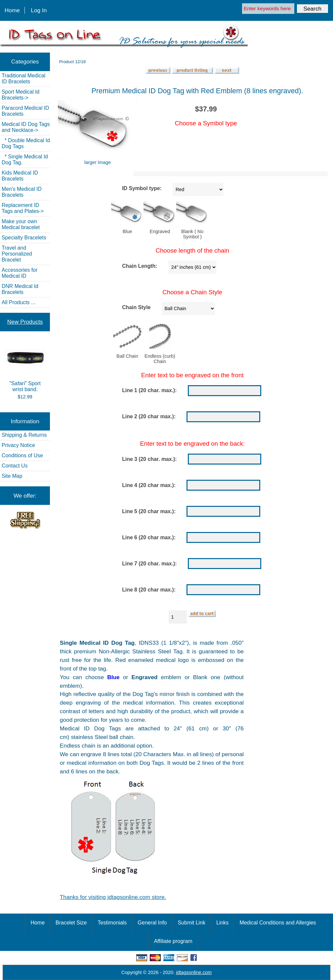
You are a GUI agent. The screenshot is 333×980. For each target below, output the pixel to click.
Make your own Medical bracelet (21, 224)
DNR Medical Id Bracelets (20, 289)
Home (12, 10)
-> (26, 127)
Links (222, 923)
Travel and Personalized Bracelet (17, 254)
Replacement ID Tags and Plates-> (23, 208)
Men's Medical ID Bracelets (22, 192)
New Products (25, 322)
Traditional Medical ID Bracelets (23, 79)
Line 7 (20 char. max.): (149, 564)
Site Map (12, 476)
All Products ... (19, 302)
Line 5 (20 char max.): (149, 511)
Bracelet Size (71, 923)
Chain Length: (140, 266)
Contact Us (15, 466)
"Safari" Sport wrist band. (25, 367)
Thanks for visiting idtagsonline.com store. (113, 897)
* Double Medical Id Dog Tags (26, 143)
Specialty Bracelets (24, 238)
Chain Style (136, 307)
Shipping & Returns (24, 435)
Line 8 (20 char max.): (149, 590)
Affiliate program (173, 941)
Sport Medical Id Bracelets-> (21, 95)
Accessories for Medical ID (20, 273)
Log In (39, 10)
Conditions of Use (22, 455)
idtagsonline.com (194, 972)
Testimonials (112, 923)
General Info (152, 923)
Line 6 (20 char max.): (149, 537)
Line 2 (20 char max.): (149, 416)
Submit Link (191, 923)
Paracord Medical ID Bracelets (25, 111)
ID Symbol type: (142, 188)
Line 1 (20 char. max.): (149, 390)
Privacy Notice (18, 445)
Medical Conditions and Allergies (278, 923)
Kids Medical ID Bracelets (20, 176)
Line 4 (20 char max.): (149, 485)
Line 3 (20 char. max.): (149, 459)
